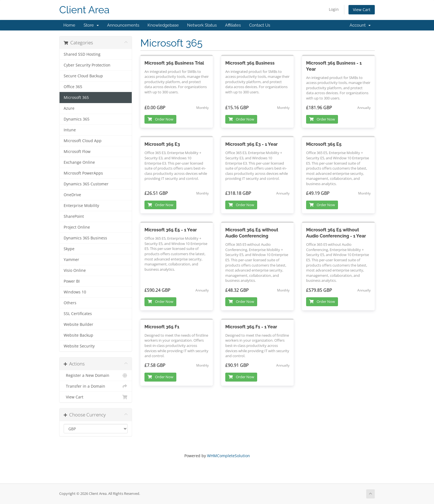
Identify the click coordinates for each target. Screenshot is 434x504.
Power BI (72, 281)
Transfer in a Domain (96, 386)
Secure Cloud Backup (83, 76)
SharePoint (74, 216)
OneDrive (72, 195)
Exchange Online (79, 162)
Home (69, 25)
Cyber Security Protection (87, 65)
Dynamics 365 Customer (86, 184)
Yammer (71, 260)
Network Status (202, 25)
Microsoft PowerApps (83, 173)
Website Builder (78, 324)
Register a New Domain (96, 375)
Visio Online (75, 270)
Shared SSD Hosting (82, 54)
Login (334, 9)
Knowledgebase (163, 25)
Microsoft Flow (77, 152)
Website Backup (78, 335)
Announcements (123, 25)
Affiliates (233, 25)
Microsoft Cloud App (83, 141)
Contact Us (260, 25)
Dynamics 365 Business (85, 238)
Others (70, 303)
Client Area (84, 10)
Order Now (160, 119)
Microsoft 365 (76, 98)
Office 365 (73, 87)
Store (91, 25)
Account (360, 25)
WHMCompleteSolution (228, 456)
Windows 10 (75, 292)
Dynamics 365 (77, 119)
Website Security (79, 346)
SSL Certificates (78, 314)
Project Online (77, 227)
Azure (69, 108)
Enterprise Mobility (81, 206)
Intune (70, 130)
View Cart (362, 10)
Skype (69, 249)
